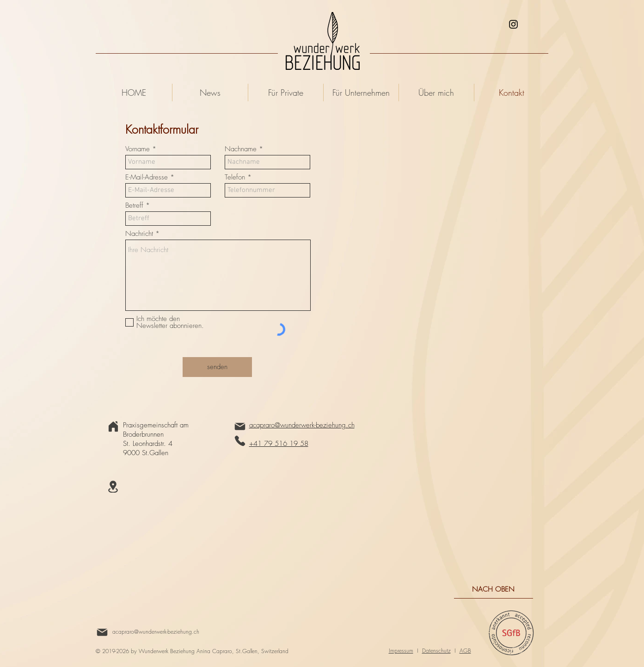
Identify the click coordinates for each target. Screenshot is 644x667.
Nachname (241, 149)
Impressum (401, 651)
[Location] (113, 487)
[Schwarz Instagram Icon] (513, 24)
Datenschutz (436, 651)
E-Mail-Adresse (147, 177)
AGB (465, 651)
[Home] (113, 426)
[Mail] (240, 426)
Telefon (235, 177)
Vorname (138, 149)
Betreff (134, 206)
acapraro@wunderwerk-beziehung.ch (156, 632)
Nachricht (139, 234)
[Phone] (240, 441)
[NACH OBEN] (494, 589)
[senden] (217, 367)
